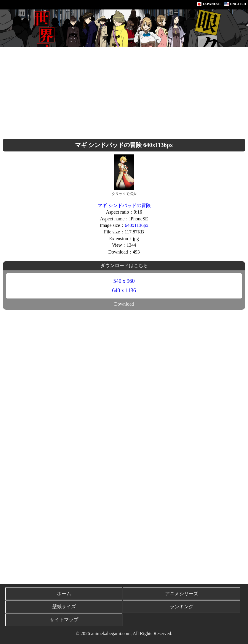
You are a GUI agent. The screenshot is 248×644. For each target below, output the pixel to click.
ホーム (64, 594)
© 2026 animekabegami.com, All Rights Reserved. (124, 633)
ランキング (182, 607)
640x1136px (136, 225)
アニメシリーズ (182, 594)
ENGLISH (235, 4)
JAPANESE (209, 4)
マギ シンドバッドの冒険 (124, 205)
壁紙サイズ (64, 607)
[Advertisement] (124, 91)
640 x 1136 (124, 290)
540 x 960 (124, 281)
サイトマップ (64, 620)
